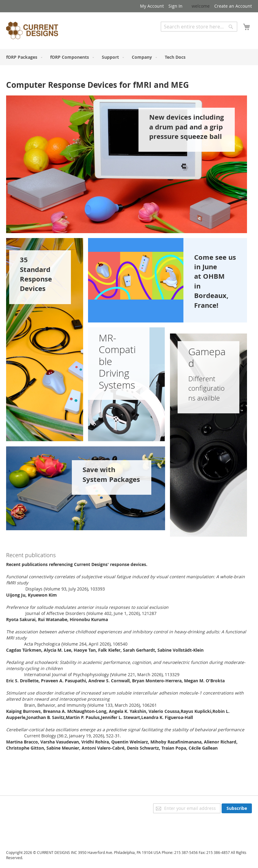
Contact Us (17, 832)
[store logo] (32, 32)
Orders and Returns (27, 823)
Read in (15, 589)
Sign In (175, 6)
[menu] (129, 57)
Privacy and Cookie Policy (32, 806)
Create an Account (233, 6)
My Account (152, 6)
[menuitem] (23, 57)
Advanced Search (179, 36)
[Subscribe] (237, 808)
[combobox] (199, 27)
